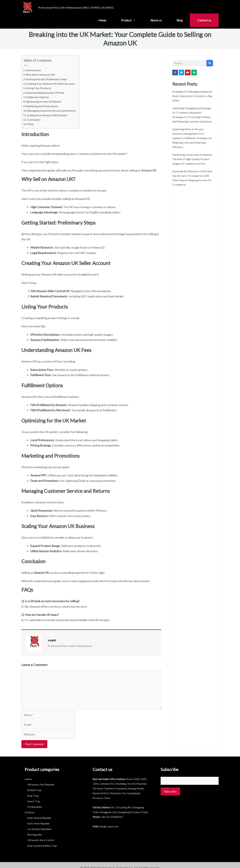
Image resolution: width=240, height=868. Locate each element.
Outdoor (30, 812)
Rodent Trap (34, 790)
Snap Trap (33, 796)
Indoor (28, 779)
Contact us (204, 20)
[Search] (210, 63)
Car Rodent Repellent (39, 829)
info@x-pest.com (109, 826)
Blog (180, 20)
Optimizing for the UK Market (43, 102)
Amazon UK (149, 170)
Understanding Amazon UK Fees (45, 93)
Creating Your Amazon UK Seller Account (50, 84)
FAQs (30, 124)
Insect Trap (34, 801)
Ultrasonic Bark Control (41, 840)
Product (128, 20)
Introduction (33, 70)
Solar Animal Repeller (39, 818)
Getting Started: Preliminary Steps (46, 79)
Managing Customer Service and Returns (51, 111)
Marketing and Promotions (42, 106)
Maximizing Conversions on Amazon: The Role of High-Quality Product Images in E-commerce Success (192, 159)
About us (156, 20)
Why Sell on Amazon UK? (41, 75)
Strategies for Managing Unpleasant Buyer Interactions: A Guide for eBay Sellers (192, 96)
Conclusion (34, 120)
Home (102, 20)
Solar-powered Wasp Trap (42, 846)
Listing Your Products (38, 88)
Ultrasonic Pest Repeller (41, 784)
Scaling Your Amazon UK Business (47, 115)
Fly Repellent (35, 807)
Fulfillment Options (37, 97)
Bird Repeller (35, 835)
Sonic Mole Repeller (39, 823)
